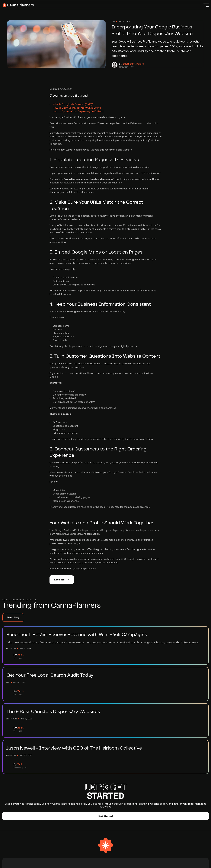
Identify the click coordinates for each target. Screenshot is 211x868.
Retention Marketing (40, 801)
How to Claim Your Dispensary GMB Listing (77, 119)
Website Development (41, 790)
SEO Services (37, 795)
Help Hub (89, 785)
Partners (65, 795)
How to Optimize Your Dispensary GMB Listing (79, 122)
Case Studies (36, 806)
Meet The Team (69, 785)
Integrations (67, 801)
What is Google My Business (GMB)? (73, 115)
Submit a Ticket (93, 795)
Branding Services (39, 785)
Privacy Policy (193, 863)
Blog (87, 790)
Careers (65, 790)
